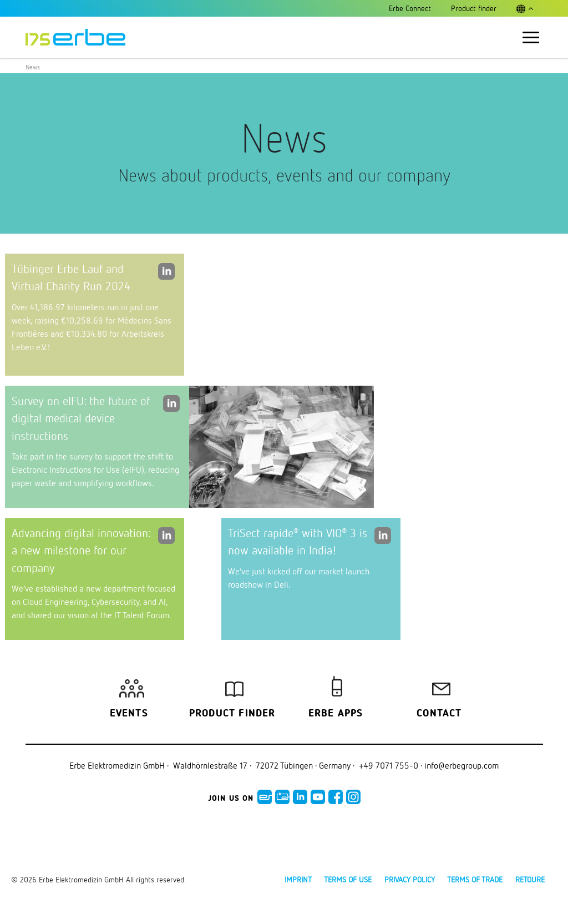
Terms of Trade (475, 879)
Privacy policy (410, 879)
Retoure (530, 879)
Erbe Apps (336, 714)
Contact (439, 714)
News (33, 67)
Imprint (298, 879)
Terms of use (348, 879)
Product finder (232, 714)
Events (129, 714)
